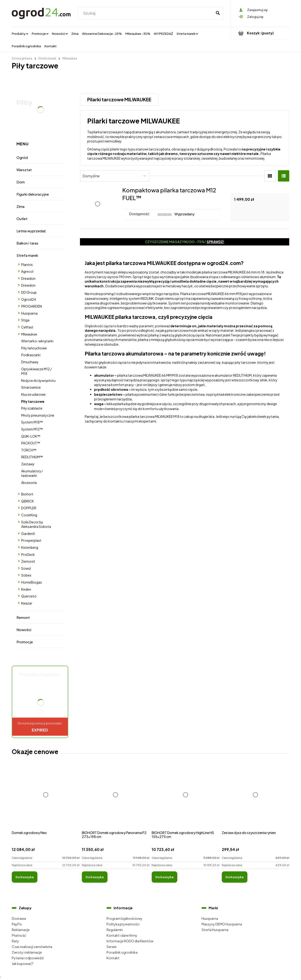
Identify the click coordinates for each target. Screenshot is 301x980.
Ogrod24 (29, 299)
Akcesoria (29, 482)
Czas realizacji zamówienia (32, 947)
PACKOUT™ (31, 443)
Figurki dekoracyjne (33, 194)
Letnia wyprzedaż (31, 231)
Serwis (112, 947)
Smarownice (31, 387)
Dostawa (19, 918)
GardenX (28, 533)
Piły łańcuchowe (34, 348)
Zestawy (28, 464)
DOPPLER (29, 508)
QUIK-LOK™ (31, 436)
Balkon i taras (27, 243)
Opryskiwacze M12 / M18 (36, 371)
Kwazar (27, 603)
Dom (21, 182)
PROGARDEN (32, 306)
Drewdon (28, 278)
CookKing (29, 515)
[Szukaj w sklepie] (146, 13)
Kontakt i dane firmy (122, 935)
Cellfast (27, 327)
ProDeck (28, 554)
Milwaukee (29, 334)
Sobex (26, 575)
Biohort (27, 494)
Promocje (25, 642)
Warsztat (24, 170)
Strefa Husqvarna (215, 930)
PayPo (17, 924)
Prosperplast (31, 540)
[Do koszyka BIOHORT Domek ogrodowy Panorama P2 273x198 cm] (95, 877)
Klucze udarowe (33, 394)
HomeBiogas (32, 582)
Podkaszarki (31, 355)
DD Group (29, 292)
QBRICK (28, 501)
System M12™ (32, 429)
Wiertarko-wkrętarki (37, 341)
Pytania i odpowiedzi (28, 958)
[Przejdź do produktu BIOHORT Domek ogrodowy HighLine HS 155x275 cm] (186, 800)
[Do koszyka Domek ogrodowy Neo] (25, 877)
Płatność (19, 935)
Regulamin (115, 930)
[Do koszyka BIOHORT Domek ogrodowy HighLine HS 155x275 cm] (164, 877)
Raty (15, 941)
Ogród (22, 157)
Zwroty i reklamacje (27, 952)
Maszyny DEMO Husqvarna (222, 924)
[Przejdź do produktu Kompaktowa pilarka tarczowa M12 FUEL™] (98, 204)
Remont (23, 617)
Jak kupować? (23, 964)
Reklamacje (21, 930)
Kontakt (113, 958)
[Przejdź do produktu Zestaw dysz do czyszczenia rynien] (256, 800)
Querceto (29, 596)
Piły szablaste (32, 408)
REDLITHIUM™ (32, 457)
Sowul (26, 568)
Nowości (24, 630)
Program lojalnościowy (125, 918)
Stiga (25, 320)
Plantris (27, 265)
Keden (26, 589)
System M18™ (32, 422)
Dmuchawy (30, 362)
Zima (20, 206)
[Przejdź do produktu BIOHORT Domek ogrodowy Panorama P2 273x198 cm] (116, 800)
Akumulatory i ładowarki (32, 473)
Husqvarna (29, 313)
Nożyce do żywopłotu (38, 380)
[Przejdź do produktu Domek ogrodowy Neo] (46, 800)
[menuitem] (20, 33)
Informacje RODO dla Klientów (130, 941)
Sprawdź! (216, 242)
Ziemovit (28, 561)
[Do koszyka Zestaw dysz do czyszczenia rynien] (235, 877)
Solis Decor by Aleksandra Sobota (36, 524)
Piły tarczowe (33, 401)
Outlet (22, 219)
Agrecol (27, 271)
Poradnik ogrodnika (122, 952)
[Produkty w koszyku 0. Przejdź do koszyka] (260, 33)
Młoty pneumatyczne (38, 415)
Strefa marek (27, 255)
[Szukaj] (218, 13)
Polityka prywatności (123, 924)
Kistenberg (30, 547)
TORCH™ (29, 450)
